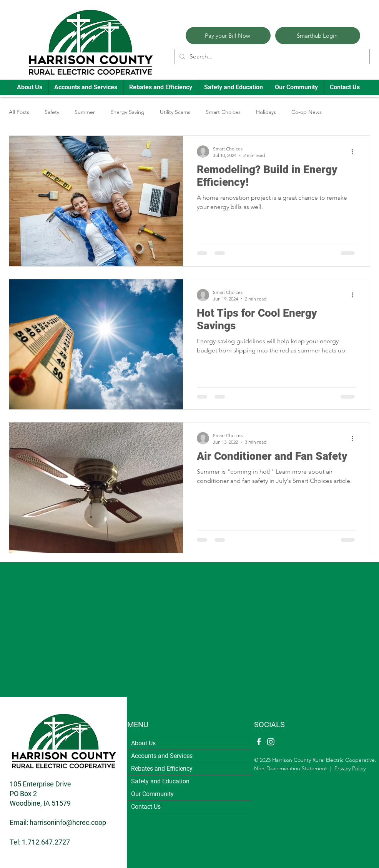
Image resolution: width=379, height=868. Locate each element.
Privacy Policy (350, 768)
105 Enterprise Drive (40, 784)
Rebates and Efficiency (162, 769)
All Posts (19, 112)
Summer (85, 112)
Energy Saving (127, 112)
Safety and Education (160, 781)
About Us (143, 743)
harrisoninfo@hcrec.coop (68, 822)
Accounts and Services (162, 756)
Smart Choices (223, 112)
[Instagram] (271, 742)
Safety (52, 112)
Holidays (266, 112)
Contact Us (146, 807)
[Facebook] (259, 742)
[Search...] (271, 57)
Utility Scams (175, 112)
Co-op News (307, 112)
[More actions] (355, 152)
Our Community (152, 794)
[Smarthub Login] (318, 36)
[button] (29, 87)
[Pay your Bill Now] (228, 36)
